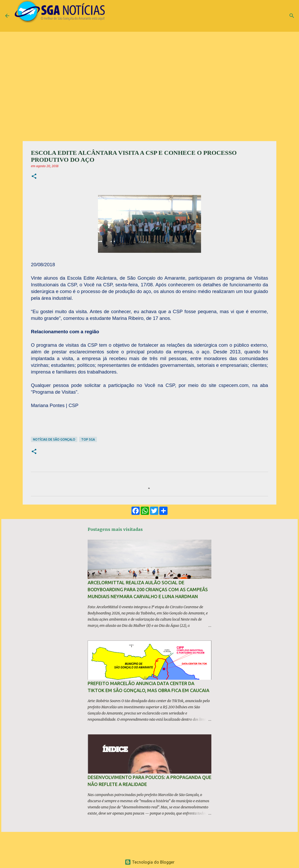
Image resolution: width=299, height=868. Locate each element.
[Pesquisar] (292, 16)
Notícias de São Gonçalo (54, 439)
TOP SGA (88, 439)
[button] (34, 177)
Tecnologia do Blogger (150, 862)
